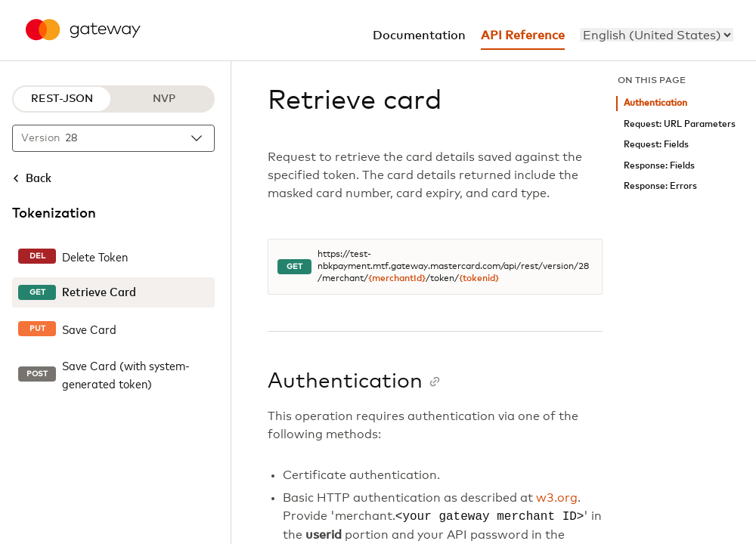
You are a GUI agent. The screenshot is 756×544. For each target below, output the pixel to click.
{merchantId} (397, 279)
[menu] (657, 35)
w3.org (557, 498)
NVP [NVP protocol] (164, 99)
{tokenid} (479, 279)
